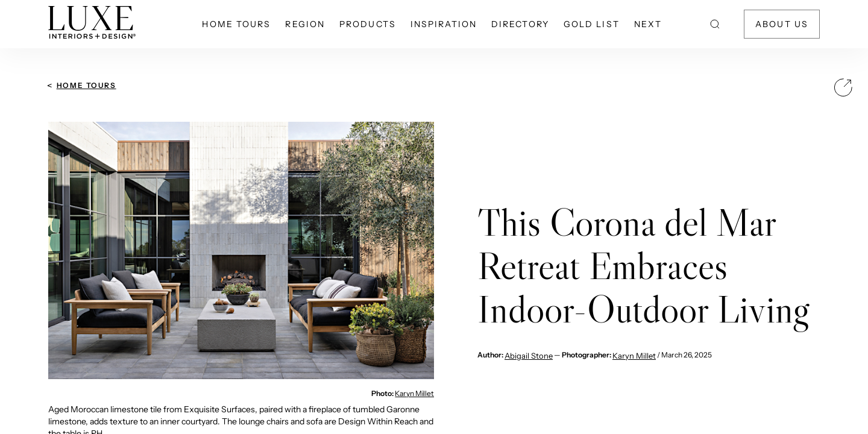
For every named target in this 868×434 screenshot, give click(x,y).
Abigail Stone (529, 356)
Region (305, 24)
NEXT (648, 24)
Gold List (592, 24)
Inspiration (444, 24)
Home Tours (236, 24)
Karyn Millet (414, 393)
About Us (782, 24)
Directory (520, 24)
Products (368, 24)
